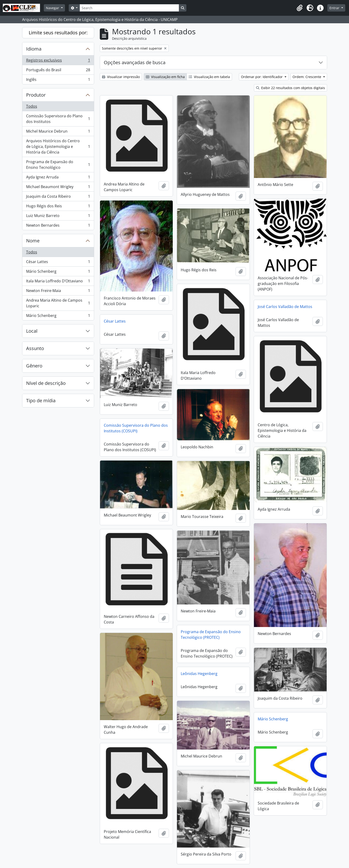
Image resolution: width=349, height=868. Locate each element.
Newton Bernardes (58, 226)
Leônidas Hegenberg (199, 674)
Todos (32, 106)
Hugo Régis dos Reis (58, 207)
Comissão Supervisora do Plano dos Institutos (58, 119)
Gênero (34, 366)
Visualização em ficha (165, 77)
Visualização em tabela (209, 77)
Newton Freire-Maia (58, 292)
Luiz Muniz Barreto (58, 217)
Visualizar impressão (121, 77)
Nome (33, 241)
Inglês (58, 80)
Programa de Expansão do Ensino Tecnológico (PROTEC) (211, 635)
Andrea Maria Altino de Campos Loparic (58, 303)
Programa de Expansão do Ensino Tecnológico (58, 165)
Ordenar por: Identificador (262, 77)
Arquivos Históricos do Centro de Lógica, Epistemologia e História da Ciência (58, 146)
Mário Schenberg (58, 272)
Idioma (34, 49)
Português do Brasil (58, 71)
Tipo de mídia (41, 400)
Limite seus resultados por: (58, 33)
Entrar (335, 8)
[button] (300, 8)
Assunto (35, 348)
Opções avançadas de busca (135, 62)
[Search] (129, 8)
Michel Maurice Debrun (58, 132)
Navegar (53, 8)
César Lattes (58, 263)
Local (32, 331)
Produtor (36, 95)
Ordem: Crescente (307, 77)
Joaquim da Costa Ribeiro (58, 197)
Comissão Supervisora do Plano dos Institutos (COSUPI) (136, 428)
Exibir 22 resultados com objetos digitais (291, 88)
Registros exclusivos (58, 61)
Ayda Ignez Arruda (58, 178)
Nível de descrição (46, 383)
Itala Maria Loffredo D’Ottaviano (58, 282)
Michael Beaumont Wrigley (58, 188)
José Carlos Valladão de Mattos (285, 307)
